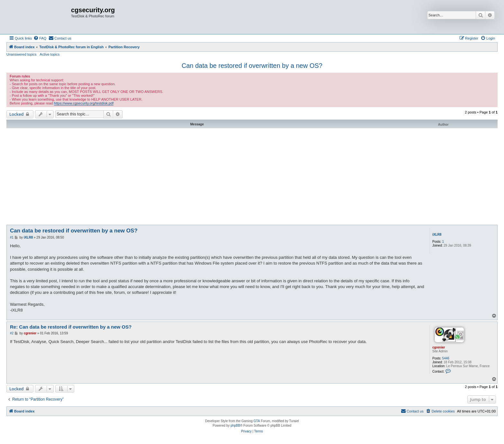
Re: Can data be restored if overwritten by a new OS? (71, 327)
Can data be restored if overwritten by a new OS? (252, 66)
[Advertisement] (252, 177)
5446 (446, 358)
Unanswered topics (22, 54)
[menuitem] (40, 38)
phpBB (235, 426)
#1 (12, 237)
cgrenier (439, 347)
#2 (12, 333)
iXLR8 (437, 235)
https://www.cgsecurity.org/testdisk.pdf (84, 103)
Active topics (50, 54)
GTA (257, 421)
